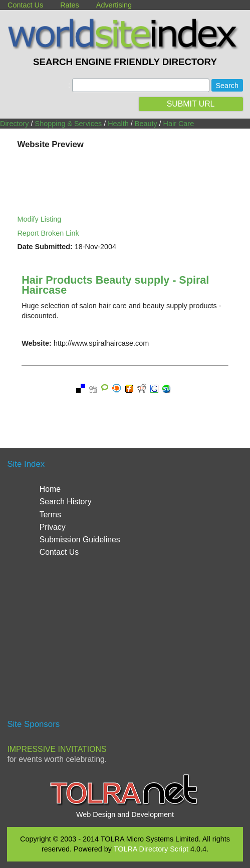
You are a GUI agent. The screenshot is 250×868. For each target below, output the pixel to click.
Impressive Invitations (57, 749)
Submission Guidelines (80, 540)
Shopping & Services (69, 124)
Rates (70, 5)
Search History (66, 502)
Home (50, 489)
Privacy (53, 527)
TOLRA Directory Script (151, 849)
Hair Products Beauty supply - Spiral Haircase (115, 285)
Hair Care (179, 124)
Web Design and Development (125, 814)
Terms (50, 515)
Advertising (114, 5)
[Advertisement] (125, 642)
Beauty (146, 124)
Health (118, 124)
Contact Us (25, 5)
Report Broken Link (48, 233)
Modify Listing (39, 219)
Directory (15, 124)
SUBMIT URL (191, 104)
